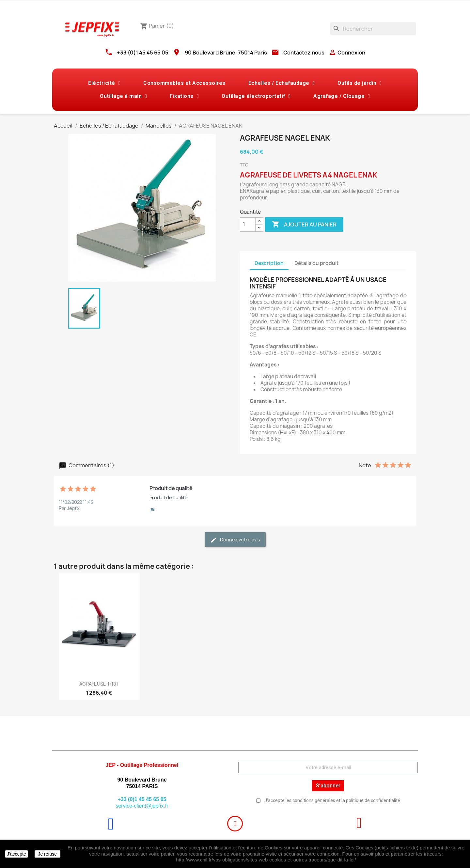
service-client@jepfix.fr (142, 806)
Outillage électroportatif (256, 96)
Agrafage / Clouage (342, 96)
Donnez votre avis (235, 540)
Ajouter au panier (304, 225)
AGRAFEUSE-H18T (99, 684)
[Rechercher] (373, 29)
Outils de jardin (360, 83)
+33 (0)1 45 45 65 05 (143, 53)
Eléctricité (104, 83)
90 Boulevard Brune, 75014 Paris (226, 53)
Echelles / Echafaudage (282, 83)
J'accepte (16, 854)
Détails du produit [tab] (317, 263)
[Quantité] (248, 225)
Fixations (184, 96)
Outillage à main (123, 96)
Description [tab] (269, 263)
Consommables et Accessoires (184, 83)
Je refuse (47, 854)
